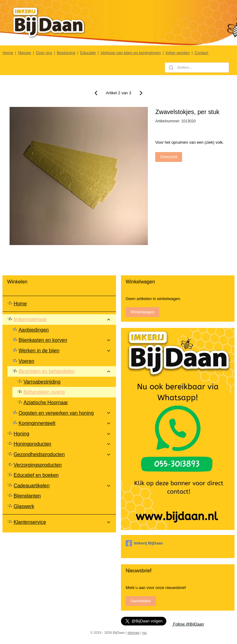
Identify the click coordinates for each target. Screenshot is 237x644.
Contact (201, 53)
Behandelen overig (44, 392)
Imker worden (178, 53)
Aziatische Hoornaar (46, 402)
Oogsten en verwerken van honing (65, 413)
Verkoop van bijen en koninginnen (131, 53)
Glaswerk (24, 506)
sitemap (133, 633)
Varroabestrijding (42, 382)
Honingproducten (62, 444)
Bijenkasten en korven (65, 340)
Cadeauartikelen (62, 486)
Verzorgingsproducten (38, 465)
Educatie (88, 53)
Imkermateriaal (62, 319)
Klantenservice (62, 522)
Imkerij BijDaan (144, 543)
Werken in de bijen (65, 351)
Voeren (26, 361)
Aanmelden (141, 601)
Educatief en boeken (36, 475)
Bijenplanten (27, 496)
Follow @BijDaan (188, 624)
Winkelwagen (142, 312)
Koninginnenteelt (65, 423)
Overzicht (169, 157)
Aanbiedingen (34, 330)
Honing (62, 434)
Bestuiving (66, 53)
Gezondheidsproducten (62, 454)
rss (145, 633)
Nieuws (25, 53)
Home (8, 53)
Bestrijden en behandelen (65, 371)
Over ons (44, 53)
